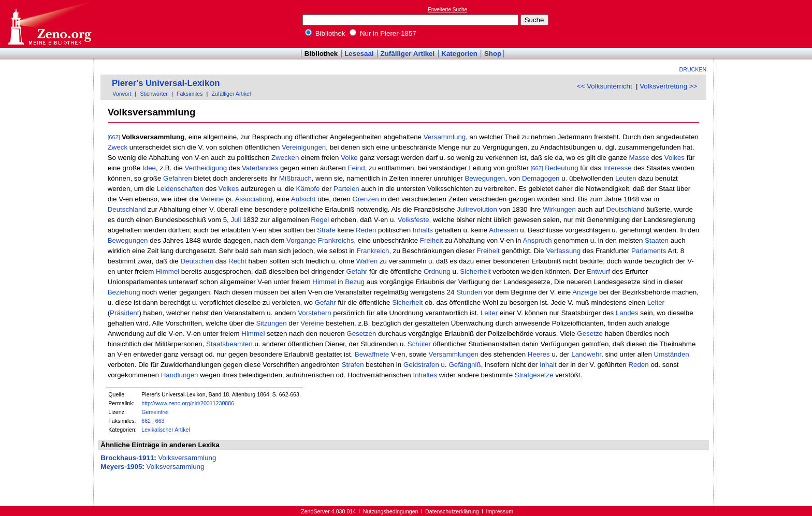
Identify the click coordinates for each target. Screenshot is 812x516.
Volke (349, 158)
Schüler (419, 344)
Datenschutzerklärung (452, 511)
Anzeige (585, 292)
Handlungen (180, 375)
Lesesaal (359, 54)
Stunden (469, 292)
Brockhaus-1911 (127, 458)
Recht (237, 261)
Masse (639, 158)
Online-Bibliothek (49, 24)
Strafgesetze (534, 375)
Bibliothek (325, 33)
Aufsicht (303, 199)
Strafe (326, 230)
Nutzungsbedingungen (391, 511)
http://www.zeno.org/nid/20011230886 (188, 403)
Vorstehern (314, 313)
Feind (356, 168)
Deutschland (127, 209)
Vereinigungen (304, 147)
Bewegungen (485, 178)
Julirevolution (477, 209)
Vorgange (301, 240)
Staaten (657, 240)
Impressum (499, 511)
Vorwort (122, 94)
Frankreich (373, 251)
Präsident (124, 313)
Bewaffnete (372, 354)
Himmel (168, 271)
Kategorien (459, 54)
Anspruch (537, 240)
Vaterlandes (260, 168)
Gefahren (178, 178)
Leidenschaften (180, 189)
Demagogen (541, 178)
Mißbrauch (295, 178)
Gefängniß (465, 365)
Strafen (353, 365)
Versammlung (445, 137)
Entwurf (598, 271)
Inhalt (548, 365)
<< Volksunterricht (605, 86)
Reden (366, 230)
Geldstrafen (421, 365)
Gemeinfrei (155, 412)
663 (160, 421)
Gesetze (590, 334)
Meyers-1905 (121, 467)
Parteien (346, 189)
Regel (320, 220)
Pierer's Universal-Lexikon (166, 83)
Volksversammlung (187, 458)
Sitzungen (271, 323)
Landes (627, 313)
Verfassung (563, 251)
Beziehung (124, 292)
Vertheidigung (206, 168)
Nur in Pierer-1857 (383, 33)
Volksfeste (414, 220)
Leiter (656, 303)
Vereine (212, 199)
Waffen (367, 261)
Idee (149, 168)
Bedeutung (561, 168)
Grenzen (365, 199)
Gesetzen (361, 334)
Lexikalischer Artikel (166, 430)
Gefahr (357, 271)
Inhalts (423, 230)
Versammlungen (454, 354)
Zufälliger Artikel (408, 54)
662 (146, 421)
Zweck (118, 147)
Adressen (503, 230)
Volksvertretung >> (668, 86)
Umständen (672, 354)
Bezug (355, 282)
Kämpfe (308, 189)
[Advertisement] (764, 24)
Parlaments (649, 251)
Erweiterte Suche (447, 10)
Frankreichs (336, 240)
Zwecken (285, 158)
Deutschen (197, 261)
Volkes (675, 158)
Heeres (539, 354)
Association (253, 199)
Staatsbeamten (229, 344)
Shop (493, 54)
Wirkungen (559, 209)
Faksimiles (190, 94)
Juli (236, 220)
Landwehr (586, 354)
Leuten (626, 178)
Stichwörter (154, 94)
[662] (114, 137)
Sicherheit (475, 271)
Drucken (693, 69)
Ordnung (437, 271)
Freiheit (431, 240)
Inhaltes (425, 375)
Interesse (618, 168)
